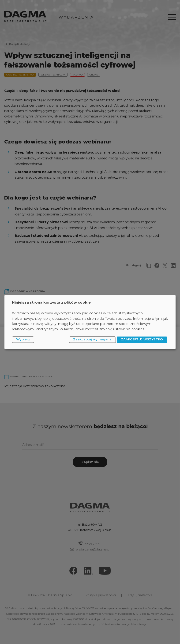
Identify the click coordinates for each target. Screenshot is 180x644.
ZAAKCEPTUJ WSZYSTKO (142, 339)
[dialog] (90, 322)
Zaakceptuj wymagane (92, 339)
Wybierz (23, 339)
